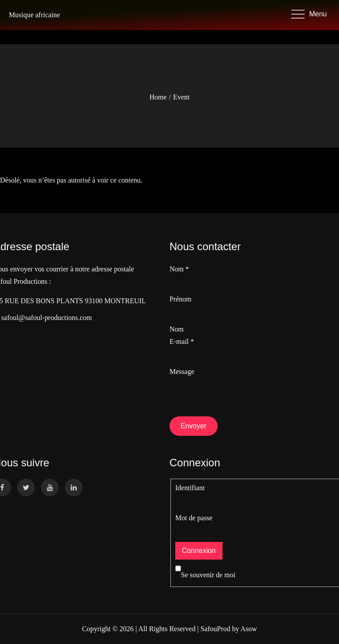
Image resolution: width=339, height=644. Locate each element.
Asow (249, 629)
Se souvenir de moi (205, 575)
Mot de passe (194, 518)
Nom (179, 269)
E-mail (182, 341)
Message (182, 372)
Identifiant (190, 488)
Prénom (181, 299)
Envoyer (194, 426)
